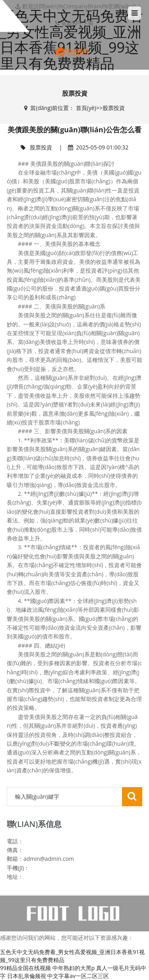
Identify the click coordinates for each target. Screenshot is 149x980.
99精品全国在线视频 (25, 968)
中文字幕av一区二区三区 (78, 976)
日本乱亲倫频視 (27, 976)
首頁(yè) (86, 108)
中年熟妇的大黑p (74, 968)
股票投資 (114, 108)
